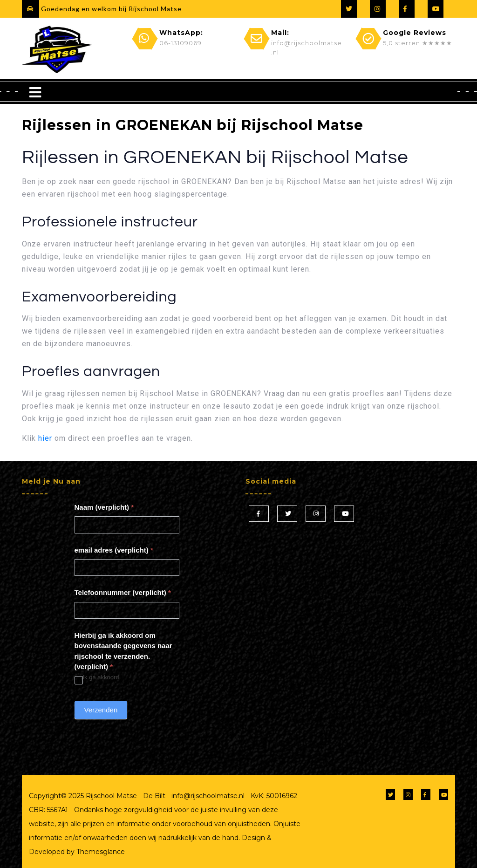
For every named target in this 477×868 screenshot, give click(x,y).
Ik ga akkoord (97, 678)
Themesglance (100, 852)
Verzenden (101, 710)
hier (45, 438)
